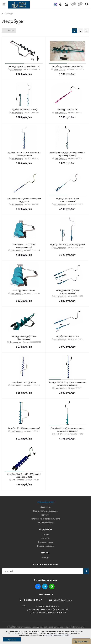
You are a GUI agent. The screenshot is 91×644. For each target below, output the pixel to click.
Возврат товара (45, 542)
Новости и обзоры (46, 546)
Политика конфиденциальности (45, 519)
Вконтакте (38, 586)
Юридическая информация (46, 511)
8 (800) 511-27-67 (33, 600)
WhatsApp (52, 586)
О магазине (46, 507)
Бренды (46, 558)
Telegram (45, 586)
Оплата (45, 534)
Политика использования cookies (58, 635)
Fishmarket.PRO (46, 502)
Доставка (46, 538)
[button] (81, 641)
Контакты (45, 515)
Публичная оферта (46, 523)
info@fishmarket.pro (63, 600)
